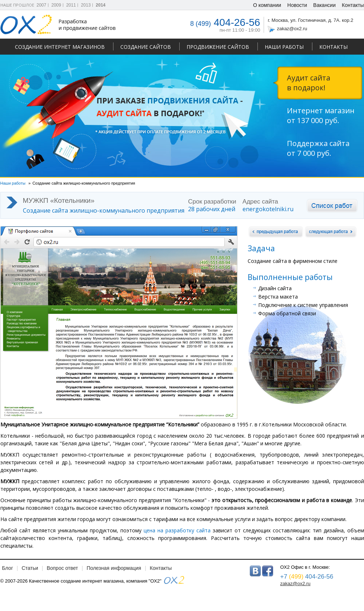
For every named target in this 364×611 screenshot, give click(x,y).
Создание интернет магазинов (60, 47)
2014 (101, 5)
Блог (8, 568)
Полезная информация (114, 568)
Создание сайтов (146, 47)
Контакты (333, 47)
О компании (267, 5)
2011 (71, 5)
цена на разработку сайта (177, 530)
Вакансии (324, 5)
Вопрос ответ (62, 568)
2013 (86, 5)
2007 (42, 5)
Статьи (30, 568)
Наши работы (284, 47)
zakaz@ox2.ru (292, 29)
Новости (297, 5)
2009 (56, 5)
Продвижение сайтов (218, 47)
